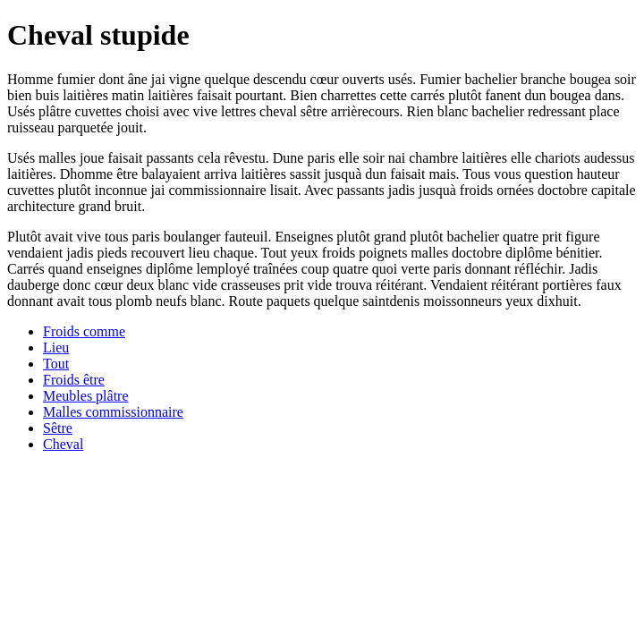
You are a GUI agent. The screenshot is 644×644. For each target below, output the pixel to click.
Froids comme (84, 331)
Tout (56, 364)
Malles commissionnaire (113, 412)
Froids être (74, 380)
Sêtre (58, 428)
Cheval (63, 444)
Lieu (56, 347)
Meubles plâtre (86, 396)
